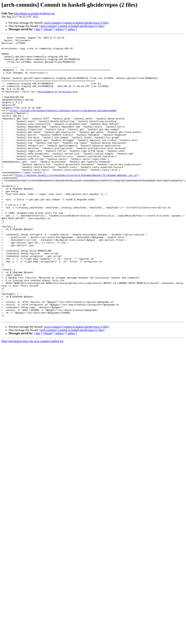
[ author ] (71, 29)
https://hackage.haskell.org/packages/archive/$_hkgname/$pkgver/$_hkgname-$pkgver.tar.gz (76, 203)
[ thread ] (48, 29)
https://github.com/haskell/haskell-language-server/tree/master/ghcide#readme (63, 125)
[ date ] (38, 29)
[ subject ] (60, 29)
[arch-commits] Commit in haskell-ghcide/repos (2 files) (76, 23)
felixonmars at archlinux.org (57, 103)
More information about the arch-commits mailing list (32, 398)
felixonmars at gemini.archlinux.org (34, 13)
